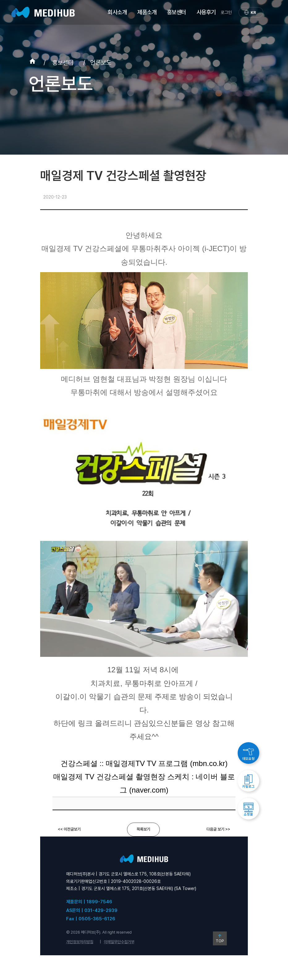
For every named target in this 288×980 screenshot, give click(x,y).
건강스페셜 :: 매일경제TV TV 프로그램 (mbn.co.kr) (144, 763)
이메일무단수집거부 (119, 942)
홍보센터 (176, 12)
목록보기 (143, 829)
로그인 (226, 12)
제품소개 (147, 12)
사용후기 (206, 12)
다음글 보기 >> (218, 829)
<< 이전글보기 (69, 829)
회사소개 (117, 12)
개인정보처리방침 (80, 942)
